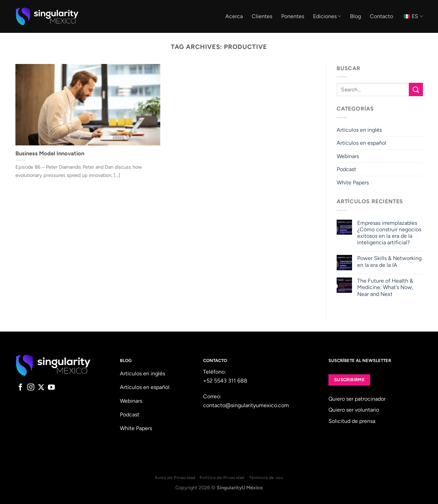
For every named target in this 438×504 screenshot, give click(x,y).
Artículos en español (361, 143)
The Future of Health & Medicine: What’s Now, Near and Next (385, 287)
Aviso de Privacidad (175, 477)
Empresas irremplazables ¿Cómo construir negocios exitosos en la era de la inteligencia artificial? (389, 233)
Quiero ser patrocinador (357, 399)
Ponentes (293, 16)
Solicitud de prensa (352, 421)
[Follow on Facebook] (21, 388)
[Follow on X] (41, 388)
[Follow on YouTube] (51, 388)
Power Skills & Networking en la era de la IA (389, 262)
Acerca (234, 16)
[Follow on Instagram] (31, 388)
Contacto (381, 16)
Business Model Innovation (50, 153)
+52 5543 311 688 (225, 381)
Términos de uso (266, 477)
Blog (355, 16)
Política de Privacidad (222, 477)
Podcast (346, 170)
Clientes (262, 16)
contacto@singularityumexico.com (246, 405)
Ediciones (327, 16)
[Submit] (416, 89)
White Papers (353, 183)
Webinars (348, 156)
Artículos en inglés (359, 130)
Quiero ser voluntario (354, 410)
